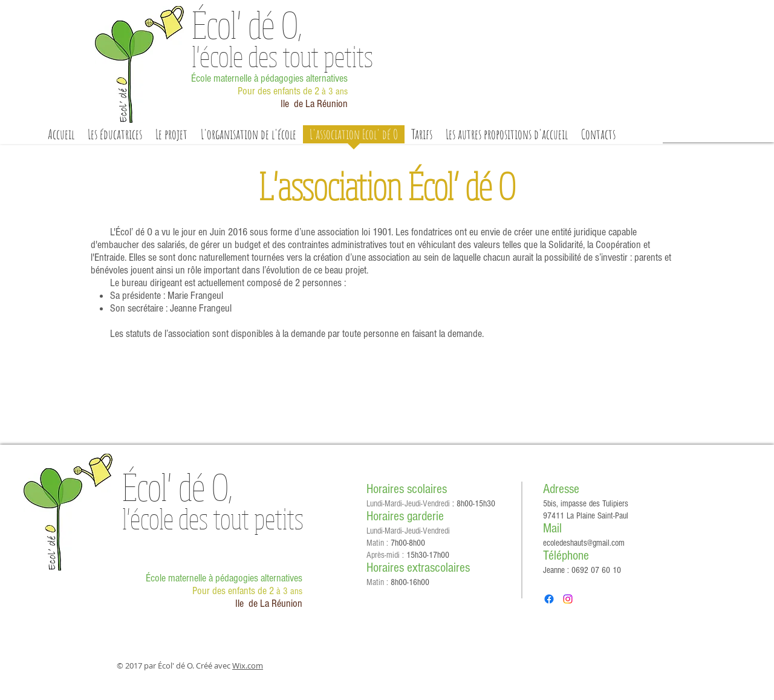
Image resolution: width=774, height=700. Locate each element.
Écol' (247, 24)
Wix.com (248, 666)
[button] (171, 138)
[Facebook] (549, 599)
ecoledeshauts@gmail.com (584, 543)
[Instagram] (568, 599)
